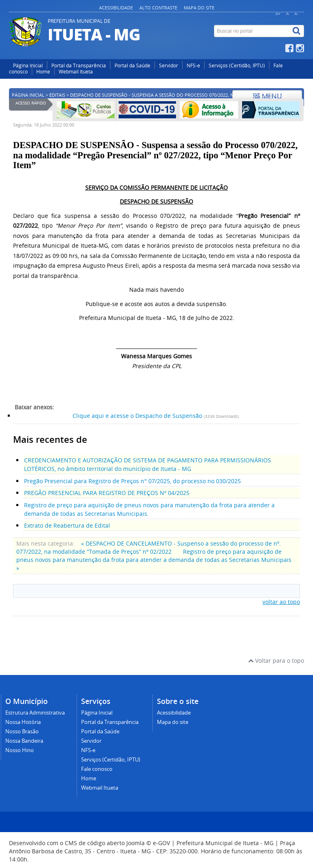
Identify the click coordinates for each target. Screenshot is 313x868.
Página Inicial (28, 65)
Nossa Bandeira (24, 741)
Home (43, 72)
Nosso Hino (20, 750)
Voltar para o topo (276, 660)
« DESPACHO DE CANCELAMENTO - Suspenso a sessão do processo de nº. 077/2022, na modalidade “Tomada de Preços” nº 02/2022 (149, 547)
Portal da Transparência (79, 65)
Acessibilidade (116, 8)
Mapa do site (199, 8)
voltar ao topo (281, 602)
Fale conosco (97, 769)
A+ (278, 14)
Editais (57, 95)
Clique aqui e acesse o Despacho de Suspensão (137, 416)
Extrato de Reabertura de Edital (67, 525)
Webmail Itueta (76, 72)
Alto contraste (158, 8)
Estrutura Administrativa (35, 713)
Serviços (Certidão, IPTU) (237, 65)
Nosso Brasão (22, 731)
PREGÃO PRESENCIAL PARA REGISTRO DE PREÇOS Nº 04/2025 (107, 493)
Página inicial (28, 95)
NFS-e (193, 65)
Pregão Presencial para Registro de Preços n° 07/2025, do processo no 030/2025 (132, 481)
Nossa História (23, 722)
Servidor (169, 65)
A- (296, 14)
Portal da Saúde (132, 65)
